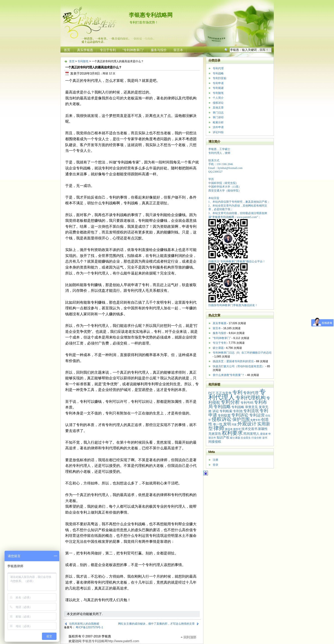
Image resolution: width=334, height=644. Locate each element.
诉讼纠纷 (218, 132)
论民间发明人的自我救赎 (84, 624)
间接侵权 (215, 442)
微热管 (237, 429)
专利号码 (247, 403)
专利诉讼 (240, 415)
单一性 (218, 424)
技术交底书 (249, 429)
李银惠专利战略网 (151, 15)
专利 (237, 392)
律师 (219, 428)
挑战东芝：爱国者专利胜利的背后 (233, 361)
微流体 (229, 429)
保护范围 (241, 419)
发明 (227, 424)
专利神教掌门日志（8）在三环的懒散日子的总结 (242, 353)
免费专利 (255, 420)
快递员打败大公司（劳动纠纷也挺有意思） (239, 366)
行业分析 (256, 438)
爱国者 (264, 434)
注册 (215, 460)
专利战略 (218, 73)
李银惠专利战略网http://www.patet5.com (111, 641)
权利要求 (232, 433)
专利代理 (218, 68)
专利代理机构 (251, 398)
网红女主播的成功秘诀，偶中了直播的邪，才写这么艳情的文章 (156, 624)
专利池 (238, 411)
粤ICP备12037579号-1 (89, 627)
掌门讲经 (218, 117)
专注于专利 (108, 50)
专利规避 (218, 88)
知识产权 (223, 437)
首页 (67, 50)
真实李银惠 (85, 50)
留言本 (178, 50)
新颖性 (263, 429)
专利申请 (218, 83)
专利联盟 (224, 415)
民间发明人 (251, 434)
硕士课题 (218, 348)
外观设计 (247, 424)
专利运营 (257, 415)
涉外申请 (218, 127)
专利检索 (226, 411)
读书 (265, 438)
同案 (234, 424)
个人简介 (218, 98)
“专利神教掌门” (133, 50)
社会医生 (246, 438)
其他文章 (218, 108)
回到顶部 (190, 637)
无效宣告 (215, 434)
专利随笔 (83, 61)
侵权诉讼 (218, 103)
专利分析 (230, 402)
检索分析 (218, 122)
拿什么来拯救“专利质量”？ (229, 375)
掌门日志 (218, 113)
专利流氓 (251, 411)
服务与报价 (159, 50)
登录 (215, 465)
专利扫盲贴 (220, 78)
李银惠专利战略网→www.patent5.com (234, 217)
